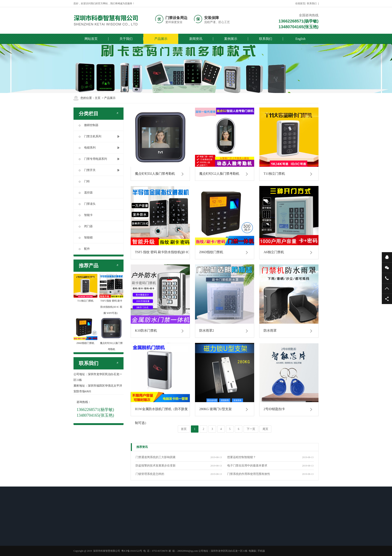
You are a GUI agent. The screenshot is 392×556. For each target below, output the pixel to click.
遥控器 (86, 193)
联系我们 (312, 3)
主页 (98, 98)
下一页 (251, 429)
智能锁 (86, 238)
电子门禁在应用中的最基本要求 (247, 466)
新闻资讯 (196, 39)
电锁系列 (99, 148)
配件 (84, 249)
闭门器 (86, 226)
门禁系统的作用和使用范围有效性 (249, 474)
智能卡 (86, 215)
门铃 (84, 181)
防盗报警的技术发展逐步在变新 (156, 466)
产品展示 (161, 39)
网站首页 (91, 39)
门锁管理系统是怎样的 (150, 474)
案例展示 (231, 39)
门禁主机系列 (99, 136)
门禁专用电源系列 (99, 159)
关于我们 (126, 39)
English (300, 39)
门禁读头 (87, 204)
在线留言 (300, 3)
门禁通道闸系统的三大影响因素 (156, 457)
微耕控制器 (89, 125)
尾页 (265, 429)
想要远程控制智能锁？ (242, 457)
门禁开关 (99, 170)
